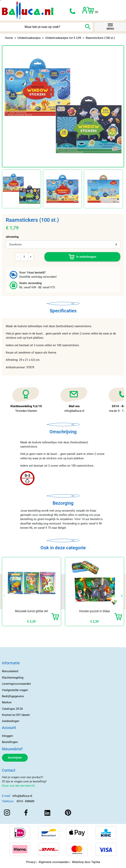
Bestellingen (10, 742)
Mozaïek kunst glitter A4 (31, 611)
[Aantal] (24, 257)
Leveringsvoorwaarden (16, 684)
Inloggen (7, 736)
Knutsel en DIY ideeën (16, 715)
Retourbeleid (10, 671)
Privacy (31, 862)
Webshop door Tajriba (86, 862)
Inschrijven (15, 758)
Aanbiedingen (11, 721)
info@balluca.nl (22, 796)
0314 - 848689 (25, 801)
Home (9, 38)
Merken (7, 702)
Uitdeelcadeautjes (29, 38)
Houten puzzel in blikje (94, 611)
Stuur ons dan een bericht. (19, 786)
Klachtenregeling (13, 678)
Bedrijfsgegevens (13, 696)
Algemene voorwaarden (54, 862)
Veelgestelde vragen (15, 690)
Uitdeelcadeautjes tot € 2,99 (63, 38)
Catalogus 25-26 (12, 709)
